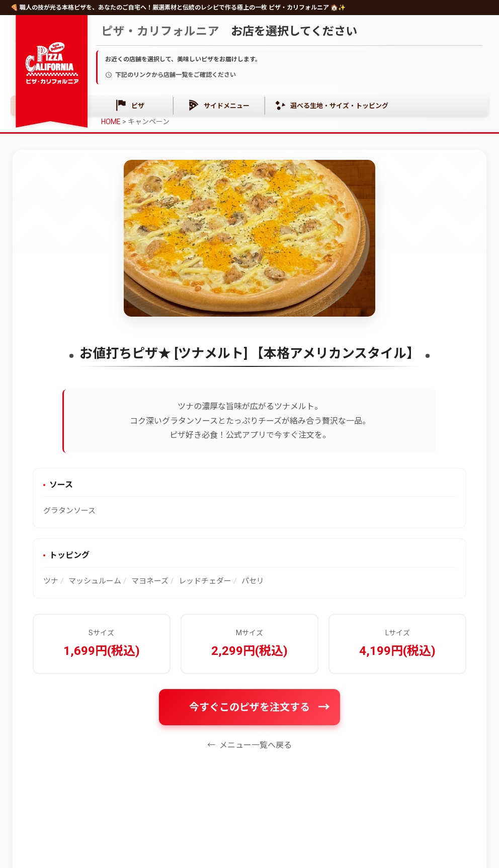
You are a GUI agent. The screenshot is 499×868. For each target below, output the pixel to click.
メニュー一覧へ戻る (256, 745)
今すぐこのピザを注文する (249, 707)
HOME (111, 122)
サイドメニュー (219, 105)
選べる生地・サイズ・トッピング (332, 105)
